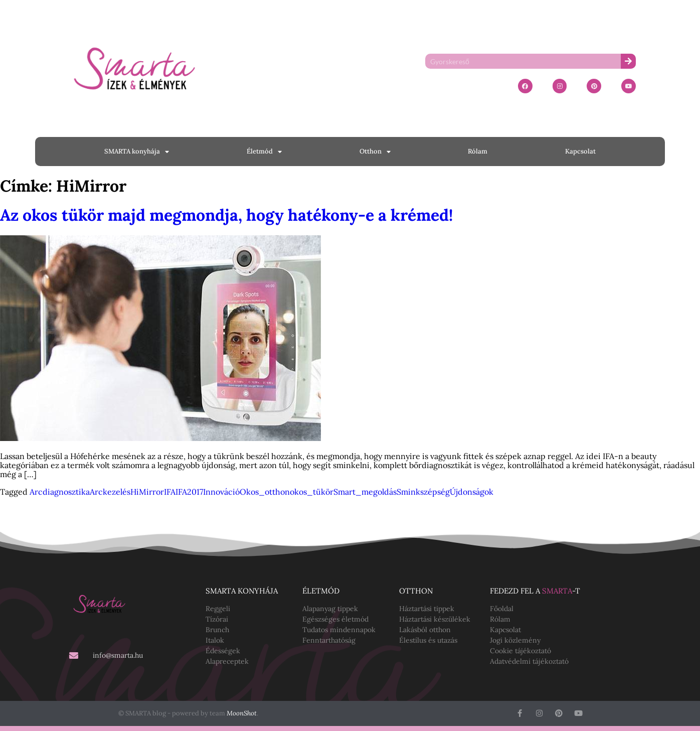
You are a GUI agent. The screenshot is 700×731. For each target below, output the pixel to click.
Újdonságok (472, 492)
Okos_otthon (265, 492)
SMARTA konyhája (137, 152)
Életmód (264, 152)
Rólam (478, 151)
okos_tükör (312, 492)
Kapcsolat (580, 151)
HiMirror (147, 492)
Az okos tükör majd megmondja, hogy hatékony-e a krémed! (226, 215)
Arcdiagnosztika (60, 492)
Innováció (221, 492)
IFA (170, 492)
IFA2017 (189, 492)
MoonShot (242, 713)
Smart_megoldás (365, 492)
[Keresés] (628, 61)
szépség (435, 492)
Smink (408, 492)
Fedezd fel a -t (535, 591)
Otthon (375, 152)
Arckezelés (110, 492)
